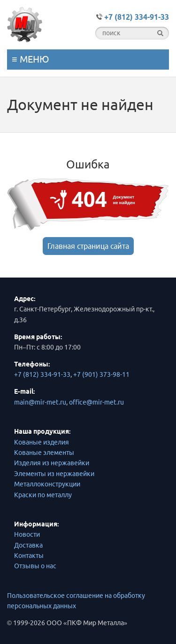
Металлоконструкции (47, 484)
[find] (160, 33)
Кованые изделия (42, 442)
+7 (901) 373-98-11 (101, 374)
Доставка (28, 545)
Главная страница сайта (88, 246)
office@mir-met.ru (96, 402)
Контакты (29, 556)
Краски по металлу (43, 495)
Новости (27, 534)
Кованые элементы (44, 453)
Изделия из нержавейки (52, 463)
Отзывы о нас (35, 566)
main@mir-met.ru (40, 402)
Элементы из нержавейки (54, 474)
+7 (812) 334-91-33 (42, 374)
